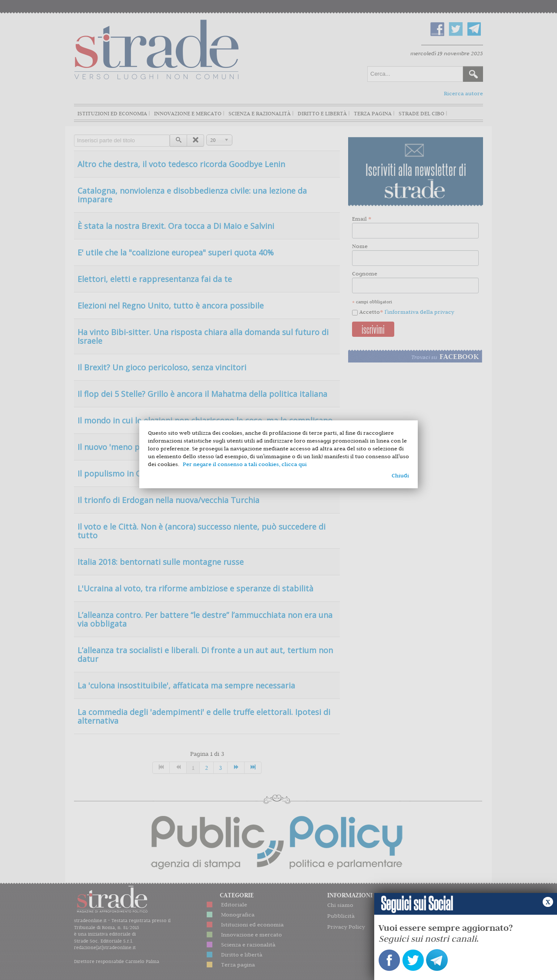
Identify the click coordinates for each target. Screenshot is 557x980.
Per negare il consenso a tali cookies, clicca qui (245, 464)
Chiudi (400, 475)
